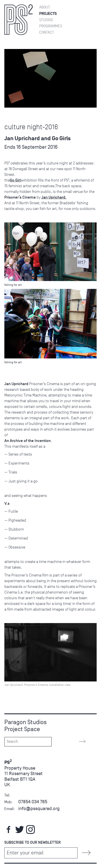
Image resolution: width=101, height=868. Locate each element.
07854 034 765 (33, 802)
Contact (47, 32)
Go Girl (15, 180)
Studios (46, 20)
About (45, 7)
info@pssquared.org (39, 808)
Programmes (51, 26)
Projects (48, 14)
